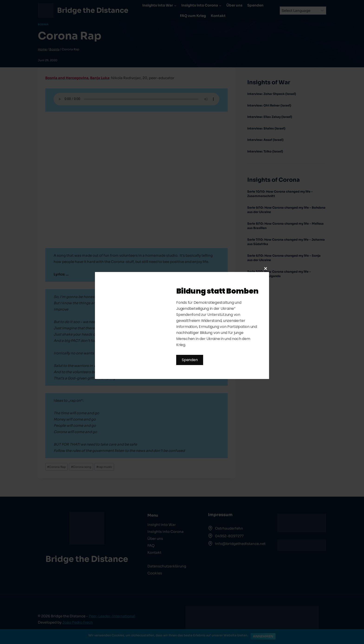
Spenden (190, 360)
